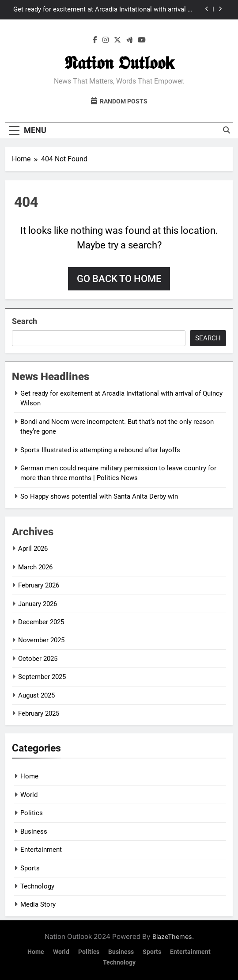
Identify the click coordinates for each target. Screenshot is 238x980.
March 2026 (35, 567)
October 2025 (38, 659)
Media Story (38, 904)
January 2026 (38, 604)
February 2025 (39, 713)
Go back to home (119, 279)
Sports (30, 868)
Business (34, 831)
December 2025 (41, 622)
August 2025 (36, 695)
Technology (37, 886)
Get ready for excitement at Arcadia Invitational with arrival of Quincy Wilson (104, 10)
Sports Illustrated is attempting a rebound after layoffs (100, 450)
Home (29, 776)
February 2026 (39, 585)
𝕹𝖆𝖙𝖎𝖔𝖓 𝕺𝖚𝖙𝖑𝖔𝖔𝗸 (119, 63)
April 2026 (33, 549)
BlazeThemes (172, 936)
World (29, 795)
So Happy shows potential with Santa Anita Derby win (99, 496)
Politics (32, 813)
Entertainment (41, 850)
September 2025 (42, 677)
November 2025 (41, 640)
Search (25, 321)
